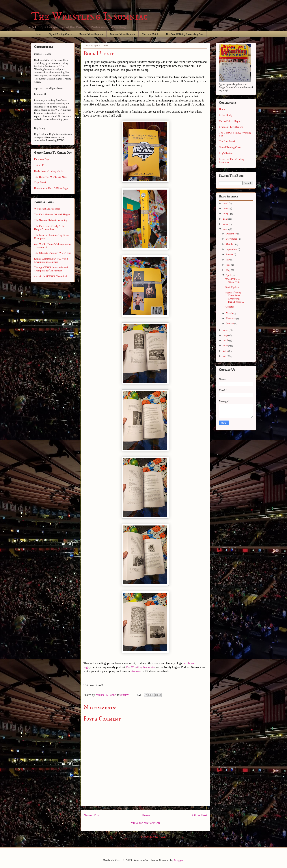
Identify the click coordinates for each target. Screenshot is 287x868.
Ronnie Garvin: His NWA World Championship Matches (51, 260)
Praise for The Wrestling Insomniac (232, 161)
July (228, 260)
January (230, 324)
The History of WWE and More (51, 177)
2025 (226, 208)
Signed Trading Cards (60, 34)
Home (38, 34)
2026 (226, 203)
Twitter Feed (41, 165)
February (231, 318)
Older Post (200, 815)
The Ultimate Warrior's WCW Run (53, 253)
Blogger (178, 860)
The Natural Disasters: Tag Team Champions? (51, 237)
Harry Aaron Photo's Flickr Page (51, 188)
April (229, 275)
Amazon (136, 671)
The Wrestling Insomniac (90, 16)
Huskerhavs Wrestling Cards (49, 171)
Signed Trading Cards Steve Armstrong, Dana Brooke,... (235, 297)
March (230, 313)
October (231, 244)
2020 (226, 330)
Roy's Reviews (226, 153)
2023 (226, 219)
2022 (226, 224)
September (232, 249)
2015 (225, 356)
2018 (226, 340)
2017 (225, 346)
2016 (226, 351)
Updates (230, 307)
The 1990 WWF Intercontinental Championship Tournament (51, 269)
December (232, 234)
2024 (226, 213)
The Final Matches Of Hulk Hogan (52, 215)
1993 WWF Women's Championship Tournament (53, 245)
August (230, 254)
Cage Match (40, 183)
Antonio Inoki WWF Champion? (51, 276)
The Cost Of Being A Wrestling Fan (184, 34)
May (228, 270)
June (228, 265)
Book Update (232, 287)
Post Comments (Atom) (153, 837)
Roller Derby (226, 115)
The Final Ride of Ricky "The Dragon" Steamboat (49, 228)
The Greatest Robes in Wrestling (51, 220)
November (232, 239)
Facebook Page (42, 159)
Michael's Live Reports (91, 34)
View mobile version (145, 823)
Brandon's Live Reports (122, 34)
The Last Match (150, 34)
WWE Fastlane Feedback (47, 209)
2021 (226, 229)
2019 (226, 335)
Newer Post (92, 815)
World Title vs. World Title (233, 281)
